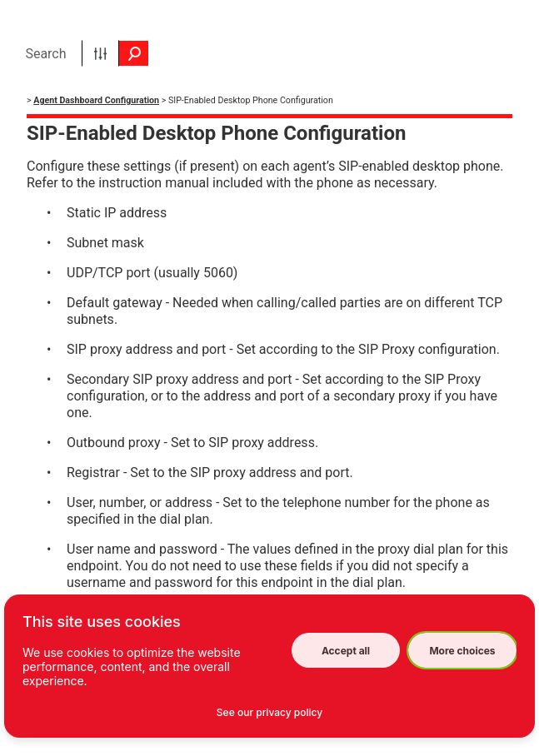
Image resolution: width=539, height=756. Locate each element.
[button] (100, 53)
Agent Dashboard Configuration (96, 100)
